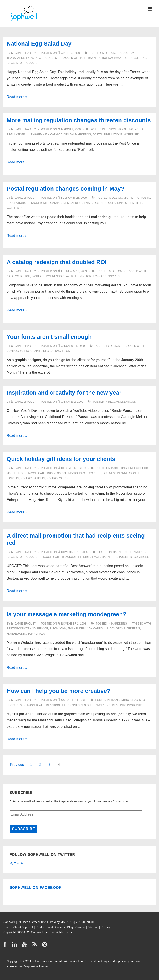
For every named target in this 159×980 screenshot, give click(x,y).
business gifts (90, 473)
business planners (117, 473)
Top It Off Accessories (103, 276)
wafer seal (133, 135)
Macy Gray (115, 629)
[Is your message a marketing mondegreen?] (74, 624)
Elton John (58, 629)
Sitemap (93, 927)
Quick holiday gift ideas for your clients (61, 459)
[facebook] (6, 946)
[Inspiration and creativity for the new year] (72, 402)
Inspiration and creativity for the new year (64, 393)
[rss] (36, 946)
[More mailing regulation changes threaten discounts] (71, 129)
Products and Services (50, 927)
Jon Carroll (97, 629)
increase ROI (41, 276)
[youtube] (26, 946)
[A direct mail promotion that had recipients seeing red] (74, 552)
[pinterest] (45, 946)
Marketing (125, 129)
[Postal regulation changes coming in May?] (74, 198)
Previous (17, 765)
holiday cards (57, 478)
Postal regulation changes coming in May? (65, 189)
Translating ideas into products (32, 58)
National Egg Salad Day (39, 44)
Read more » (17, 97)
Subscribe (24, 829)
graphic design (42, 351)
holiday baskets (114, 58)
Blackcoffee (72, 557)
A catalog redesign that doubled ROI (57, 262)
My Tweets (17, 863)
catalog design (62, 135)
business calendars (62, 473)
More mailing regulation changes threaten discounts (79, 120)
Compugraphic (18, 351)
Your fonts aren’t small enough (49, 337)
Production (126, 53)
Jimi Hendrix (77, 629)
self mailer (134, 203)
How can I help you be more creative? (59, 691)
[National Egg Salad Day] (70, 53)
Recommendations (122, 402)
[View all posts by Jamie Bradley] (24, 53)
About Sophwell (23, 927)
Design (110, 53)
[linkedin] (15, 946)
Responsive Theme (35, 966)
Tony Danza (36, 634)
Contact (80, 927)
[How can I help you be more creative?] (73, 700)
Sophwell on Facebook (36, 888)
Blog (70, 927)
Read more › (17, 162)
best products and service (27, 629)
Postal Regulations (107, 135)
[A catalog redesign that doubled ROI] (74, 271)
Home (7, 927)
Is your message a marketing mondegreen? (66, 614)
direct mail (84, 203)
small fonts (64, 351)
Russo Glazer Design (68, 276)
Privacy (106, 927)
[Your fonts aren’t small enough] (73, 346)
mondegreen (16, 634)
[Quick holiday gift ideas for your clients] (73, 468)
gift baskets (91, 58)
